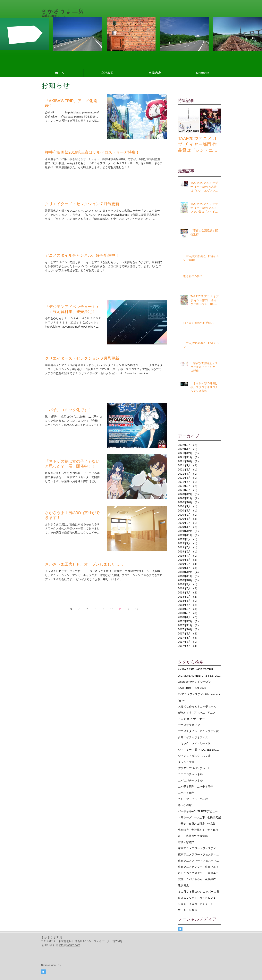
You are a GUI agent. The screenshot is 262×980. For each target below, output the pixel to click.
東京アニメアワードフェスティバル (199, 848)
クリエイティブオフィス (193, 737)
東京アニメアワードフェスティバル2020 (199, 861)
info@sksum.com (70, 945)
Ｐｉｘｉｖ (206, 904)
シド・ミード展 (201, 743)
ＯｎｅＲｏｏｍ (188, 904)
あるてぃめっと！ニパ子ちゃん (197, 706)
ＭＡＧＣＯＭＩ (188, 898)
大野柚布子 (198, 830)
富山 (181, 836)
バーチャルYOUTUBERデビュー (198, 811)
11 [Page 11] (120, 609)
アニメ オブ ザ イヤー (191, 719)
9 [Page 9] (104, 609)
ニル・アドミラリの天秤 (193, 799)
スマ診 (206, 756)
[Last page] (137, 609)
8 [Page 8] (96, 609)
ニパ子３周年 (186, 787)
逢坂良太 (183, 885)
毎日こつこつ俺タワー (192, 873)
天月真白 (213, 830)
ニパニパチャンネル (190, 780)
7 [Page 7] (87, 609)
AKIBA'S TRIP (205, 669)
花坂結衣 (210, 879)
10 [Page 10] (112, 609)
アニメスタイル (188, 731)
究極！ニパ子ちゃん (190, 879)
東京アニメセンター (190, 867)
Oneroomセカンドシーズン (195, 682)
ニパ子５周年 (186, 793)
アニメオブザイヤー (190, 725)
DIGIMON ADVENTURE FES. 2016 (199, 676)
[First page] (71, 609)
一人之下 (199, 817)
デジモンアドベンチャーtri (194, 768)
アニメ (211, 713)
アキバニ (199, 713)
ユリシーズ (185, 817)
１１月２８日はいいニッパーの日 (199, 892)
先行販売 (183, 830)
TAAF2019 (184, 688)
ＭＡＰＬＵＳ (208, 898)
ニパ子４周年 (205, 787)
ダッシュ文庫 (186, 762)
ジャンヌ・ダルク (189, 756)
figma (181, 700)
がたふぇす (185, 713)
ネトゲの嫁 (185, 805)
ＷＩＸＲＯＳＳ (188, 910)
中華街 (182, 824)
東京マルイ (212, 867)
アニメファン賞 (209, 731)
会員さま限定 (197, 824)
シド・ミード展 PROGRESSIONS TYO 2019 (199, 750)
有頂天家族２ (186, 842)
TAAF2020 (199, 688)
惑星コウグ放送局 (197, 836)
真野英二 (213, 873)
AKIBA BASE (186, 669)
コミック (183, 743)
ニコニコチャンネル (190, 774)
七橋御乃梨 (214, 817)
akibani (215, 694)
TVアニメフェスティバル (193, 694)
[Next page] (128, 609)
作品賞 (211, 824)
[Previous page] (79, 609)
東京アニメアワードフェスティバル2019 (199, 854)
